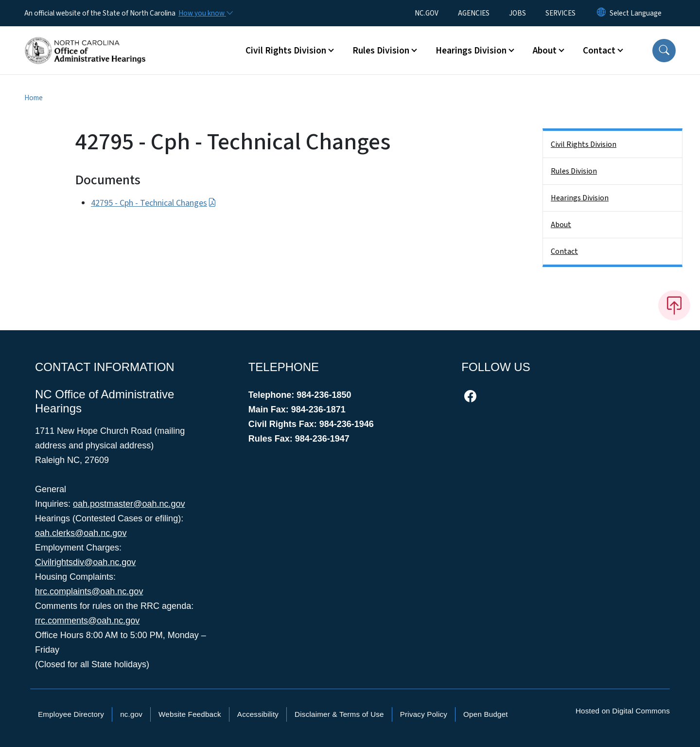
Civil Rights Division (584, 144)
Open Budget (486, 714)
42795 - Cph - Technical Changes (154, 203)
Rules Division (574, 171)
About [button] (545, 51)
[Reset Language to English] (601, 13)
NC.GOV (427, 13)
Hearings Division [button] (471, 51)
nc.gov (131, 714)
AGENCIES (474, 13)
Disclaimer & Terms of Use (339, 714)
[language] (636, 13)
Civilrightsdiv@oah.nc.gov (85, 562)
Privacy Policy (424, 714)
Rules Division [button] (381, 51)
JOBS (517, 13)
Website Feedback (190, 714)
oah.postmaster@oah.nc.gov (129, 504)
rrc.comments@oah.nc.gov (87, 621)
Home (34, 98)
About (561, 225)
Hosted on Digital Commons (623, 711)
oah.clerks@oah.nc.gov (81, 533)
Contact (564, 251)
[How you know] (205, 13)
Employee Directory (71, 714)
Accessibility (258, 714)
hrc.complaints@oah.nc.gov (89, 591)
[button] (664, 51)
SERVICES (560, 13)
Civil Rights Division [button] (286, 51)
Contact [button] (599, 51)
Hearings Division (580, 198)
